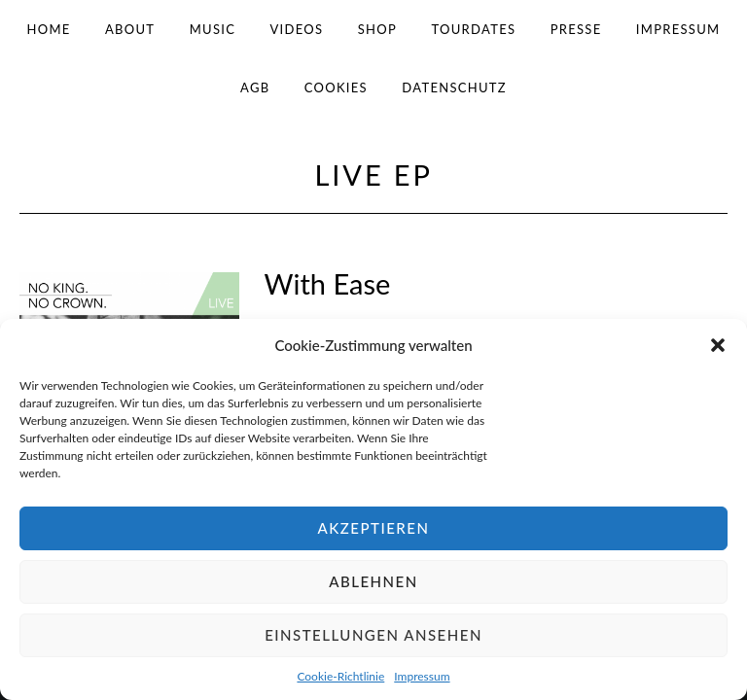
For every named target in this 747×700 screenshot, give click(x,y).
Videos (297, 29)
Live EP (374, 175)
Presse (576, 29)
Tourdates (473, 29)
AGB (255, 87)
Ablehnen (373, 581)
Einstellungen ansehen (373, 635)
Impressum (422, 676)
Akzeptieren (374, 528)
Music (213, 29)
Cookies (336, 87)
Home (49, 29)
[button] (718, 345)
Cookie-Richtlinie (340, 676)
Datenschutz (454, 87)
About (130, 29)
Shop (377, 29)
